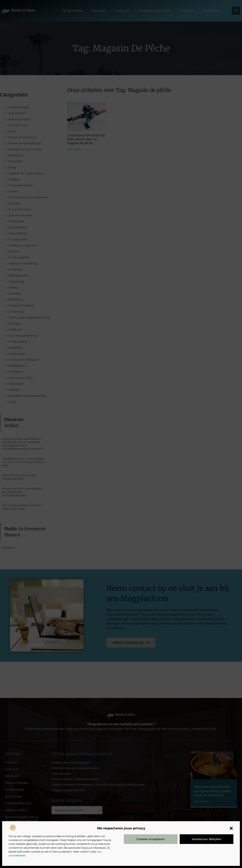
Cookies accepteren (151, 839)
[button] (231, 828)
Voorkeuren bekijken (207, 839)
